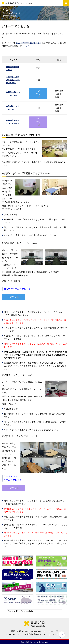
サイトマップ (56, 634)
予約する (38, 92)
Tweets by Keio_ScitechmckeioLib (22, 611)
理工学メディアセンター (13, 13)
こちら (27, 46)
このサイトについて (13, 634)
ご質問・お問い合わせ (19, 631)
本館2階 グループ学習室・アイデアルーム (13, 80)
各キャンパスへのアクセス (43, 631)
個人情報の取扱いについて (36, 634)
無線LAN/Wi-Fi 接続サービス (29, 43)
